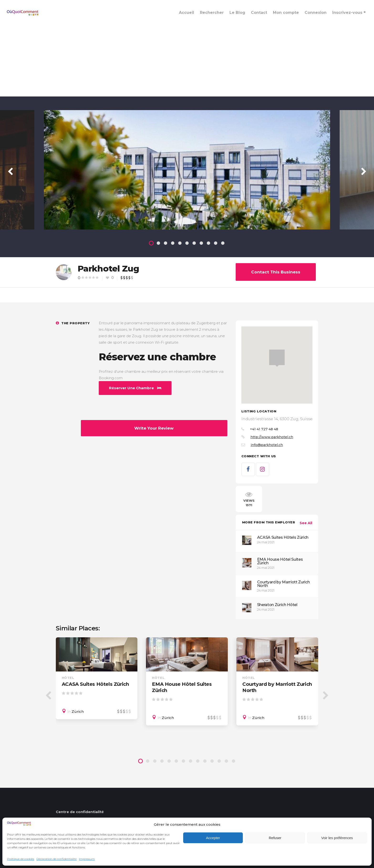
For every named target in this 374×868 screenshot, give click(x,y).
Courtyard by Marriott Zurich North (283, 584)
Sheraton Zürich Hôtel (277, 605)
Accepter (213, 838)
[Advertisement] (187, 61)
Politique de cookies (21, 859)
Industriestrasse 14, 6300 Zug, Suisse (277, 419)
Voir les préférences (337, 838)
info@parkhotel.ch (267, 445)
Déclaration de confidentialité (57, 859)
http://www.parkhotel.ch (272, 437)
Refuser (275, 838)
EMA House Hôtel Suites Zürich (280, 561)
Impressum (87, 859)
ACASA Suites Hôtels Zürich (283, 537)
